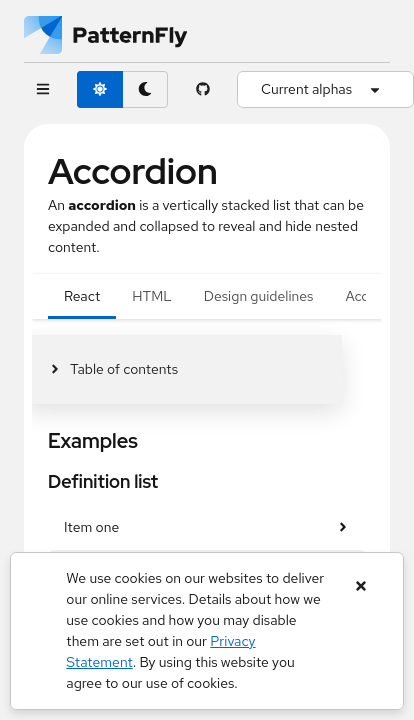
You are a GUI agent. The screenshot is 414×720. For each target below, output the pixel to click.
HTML (151, 296)
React (82, 296)
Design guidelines (259, 296)
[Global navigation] (42, 89)
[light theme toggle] (100, 89)
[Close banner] (361, 586)
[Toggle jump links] (113, 369)
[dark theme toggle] (145, 89)
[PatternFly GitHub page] (202, 89)
